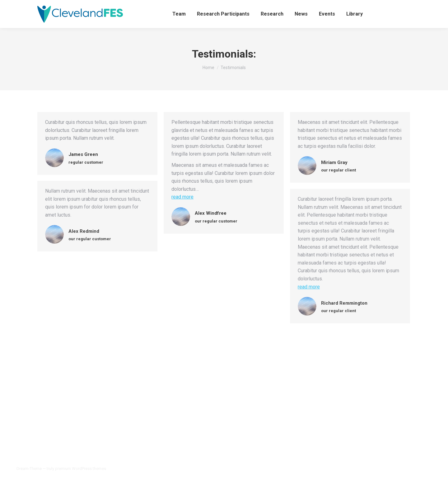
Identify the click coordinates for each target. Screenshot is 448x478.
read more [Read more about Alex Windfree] (182, 197)
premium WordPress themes (81, 469)
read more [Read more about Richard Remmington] (309, 287)
